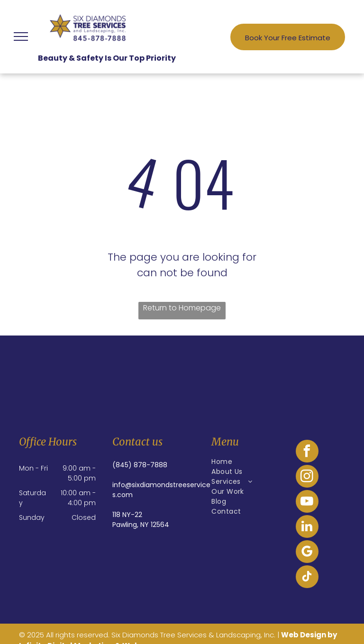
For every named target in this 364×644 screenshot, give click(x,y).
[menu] (21, 36)
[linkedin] (307, 528)
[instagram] (307, 477)
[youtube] (307, 503)
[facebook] (307, 452)
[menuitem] (246, 462)
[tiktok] (307, 578)
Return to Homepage (182, 308)
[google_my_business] (307, 553)
